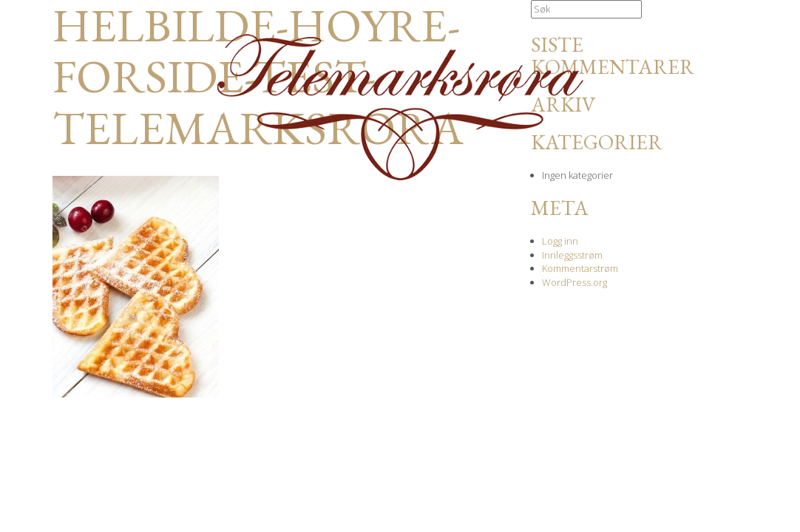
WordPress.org (574, 282)
